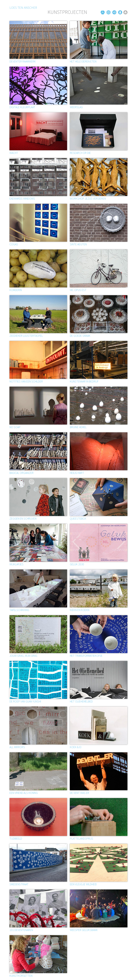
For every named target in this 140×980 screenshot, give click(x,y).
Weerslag (76, 107)
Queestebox (78, 519)
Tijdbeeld (16, 838)
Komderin (16, 290)
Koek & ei (76, 747)
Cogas (14, 244)
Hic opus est (78, 290)
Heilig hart (77, 473)
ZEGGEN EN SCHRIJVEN (23, 519)
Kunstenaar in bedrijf (84, 381)
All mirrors (17, 747)
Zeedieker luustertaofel (26, 336)
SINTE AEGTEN (78, 244)
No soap (15, 427)
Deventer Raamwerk (23, 61)
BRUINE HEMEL (78, 427)
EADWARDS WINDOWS (22, 199)
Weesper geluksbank (84, 930)
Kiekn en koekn (80, 610)
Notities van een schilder (26, 381)
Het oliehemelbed (81, 701)
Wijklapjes (16, 564)
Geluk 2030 (77, 564)
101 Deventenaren (21, 930)
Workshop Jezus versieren (88, 199)
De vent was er (79, 793)
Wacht (14, 153)
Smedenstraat (19, 884)
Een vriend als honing (24, 793)
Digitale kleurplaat (22, 107)
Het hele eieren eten (83, 61)
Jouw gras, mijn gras (23, 656)
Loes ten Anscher (23, 8)
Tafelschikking (19, 610)
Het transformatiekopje (86, 656)
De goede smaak (80, 336)
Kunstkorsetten (21, 976)
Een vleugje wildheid (83, 884)
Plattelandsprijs (81, 838)
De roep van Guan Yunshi (25, 701)
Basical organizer (22, 473)
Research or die (80, 153)
